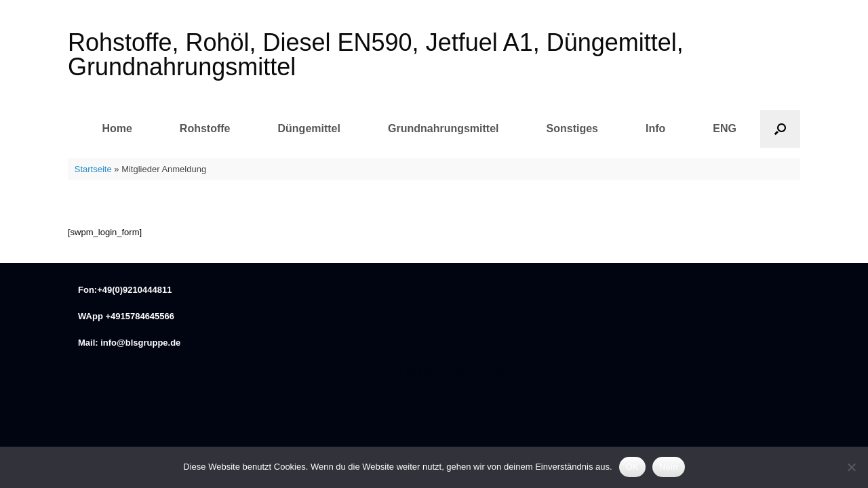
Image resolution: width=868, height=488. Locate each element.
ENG (725, 128)
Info (655, 128)
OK (632, 467)
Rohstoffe (205, 128)
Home (117, 128)
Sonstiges (572, 128)
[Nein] (851, 467)
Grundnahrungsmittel (443, 128)
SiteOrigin (506, 372)
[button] (780, 129)
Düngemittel (309, 128)
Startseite (93, 169)
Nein (669, 467)
